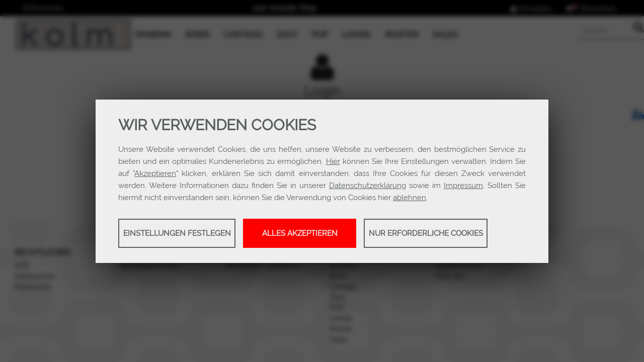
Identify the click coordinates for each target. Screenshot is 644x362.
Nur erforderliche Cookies (426, 233)
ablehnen (410, 198)
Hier (333, 161)
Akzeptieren (155, 173)
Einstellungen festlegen (177, 233)
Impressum (463, 186)
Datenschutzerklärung (368, 186)
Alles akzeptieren (300, 233)
